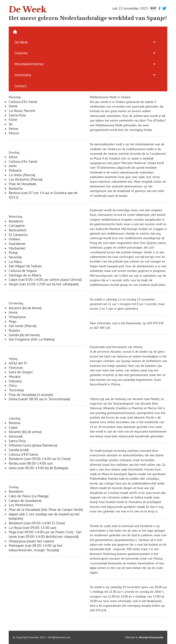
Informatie (23, 75)
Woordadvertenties (29, 64)
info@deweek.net (59, 637)
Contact (21, 86)
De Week (21, 42)
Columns (21, 53)
